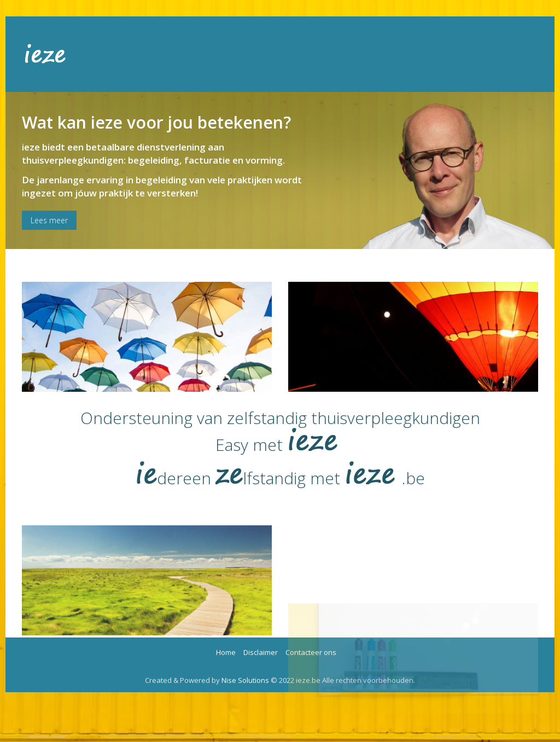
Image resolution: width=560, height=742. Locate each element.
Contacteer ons (311, 652)
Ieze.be (56, 54)
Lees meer (49, 220)
